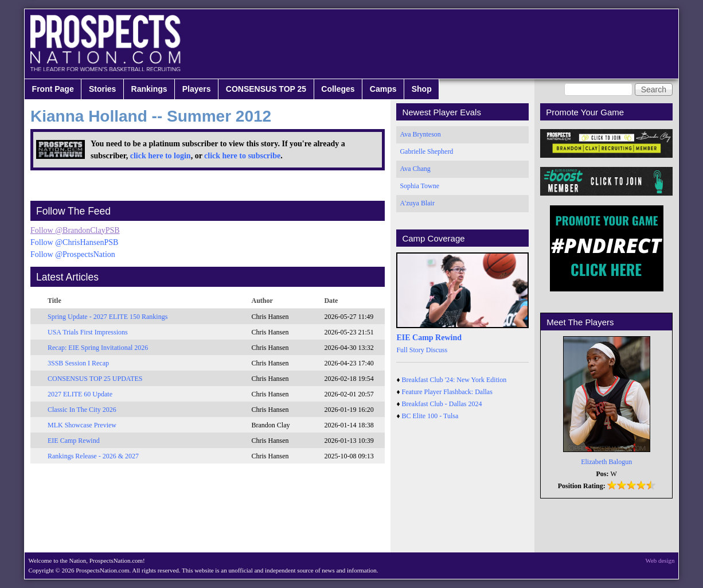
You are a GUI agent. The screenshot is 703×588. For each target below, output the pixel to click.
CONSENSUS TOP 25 (266, 89)
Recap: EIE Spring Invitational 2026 (98, 348)
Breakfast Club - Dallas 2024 (442, 404)
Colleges (338, 89)
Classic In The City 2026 (82, 410)
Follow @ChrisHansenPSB (74, 242)
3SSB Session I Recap (78, 363)
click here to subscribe (242, 156)
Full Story (410, 350)
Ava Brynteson (420, 134)
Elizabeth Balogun (606, 462)
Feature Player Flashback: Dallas (447, 392)
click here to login (161, 156)
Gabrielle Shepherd (426, 151)
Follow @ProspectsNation (73, 254)
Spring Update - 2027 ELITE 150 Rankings (108, 317)
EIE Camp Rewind (74, 441)
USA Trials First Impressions (88, 332)
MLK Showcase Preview (82, 425)
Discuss (437, 350)
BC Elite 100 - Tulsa (430, 416)
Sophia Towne (419, 186)
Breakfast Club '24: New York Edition (454, 380)
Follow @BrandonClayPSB (75, 230)
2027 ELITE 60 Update (80, 394)
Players (197, 89)
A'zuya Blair (417, 203)
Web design (660, 560)
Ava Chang (415, 169)
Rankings (149, 89)
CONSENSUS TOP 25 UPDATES (95, 379)
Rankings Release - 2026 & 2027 (93, 456)
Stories (102, 89)
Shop (422, 89)
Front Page (53, 89)
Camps (383, 89)
